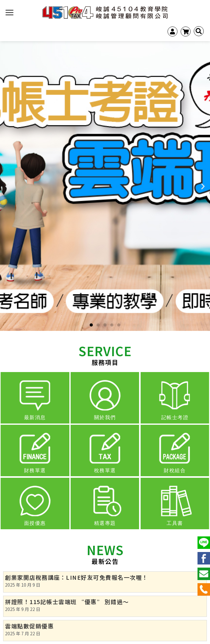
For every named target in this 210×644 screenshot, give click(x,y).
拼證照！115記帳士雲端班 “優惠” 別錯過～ (67, 602)
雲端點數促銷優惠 (29, 626)
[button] (91, 325)
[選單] (10, 12)
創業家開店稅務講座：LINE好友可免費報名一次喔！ (77, 577)
